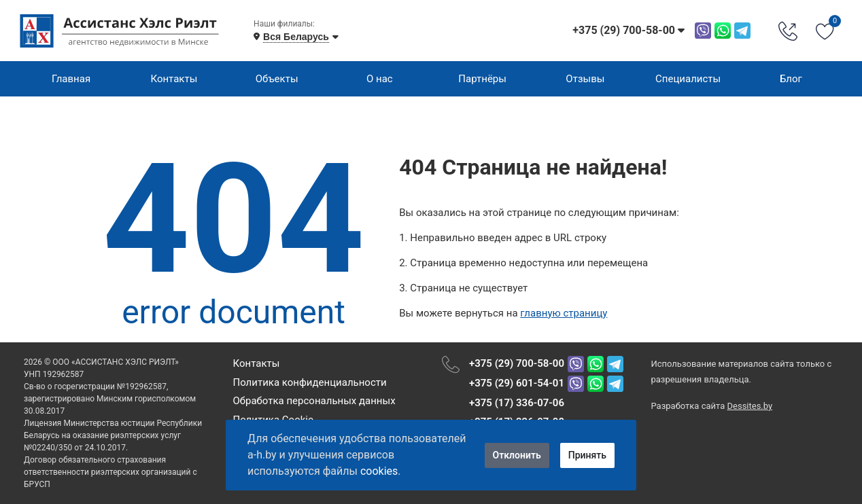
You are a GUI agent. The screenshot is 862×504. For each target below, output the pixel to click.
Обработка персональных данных (314, 401)
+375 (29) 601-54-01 (517, 383)
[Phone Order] (788, 31)
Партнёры (482, 79)
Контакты (174, 79)
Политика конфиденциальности (309, 382)
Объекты (277, 79)
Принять (587, 455)
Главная (71, 79)
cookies (379, 471)
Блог (791, 79)
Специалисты (688, 79)
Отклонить (517, 455)
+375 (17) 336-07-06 (517, 403)
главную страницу (564, 313)
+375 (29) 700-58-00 (517, 363)
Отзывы (585, 79)
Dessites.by (750, 406)
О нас (380, 79)
